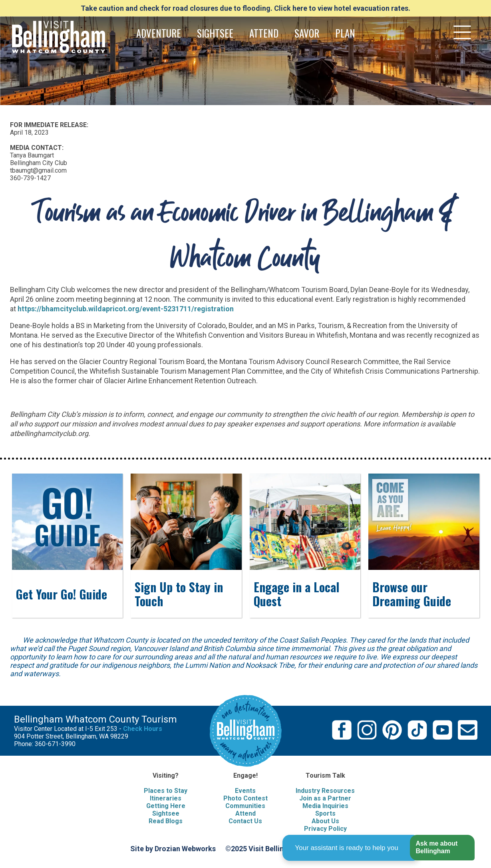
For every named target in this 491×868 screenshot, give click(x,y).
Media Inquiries (325, 806)
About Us (325, 821)
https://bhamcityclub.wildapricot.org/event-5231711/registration (126, 309)
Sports (325, 813)
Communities (245, 806)
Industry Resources (325, 791)
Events (245, 791)
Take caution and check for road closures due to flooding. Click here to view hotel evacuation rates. (245, 8)
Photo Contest (245, 798)
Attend (245, 813)
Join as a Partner (325, 798)
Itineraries (166, 798)
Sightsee (166, 813)
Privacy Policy (325, 829)
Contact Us (245, 821)
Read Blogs (166, 821)
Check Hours (143, 729)
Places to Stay (166, 791)
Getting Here (166, 806)
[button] (442, 848)
